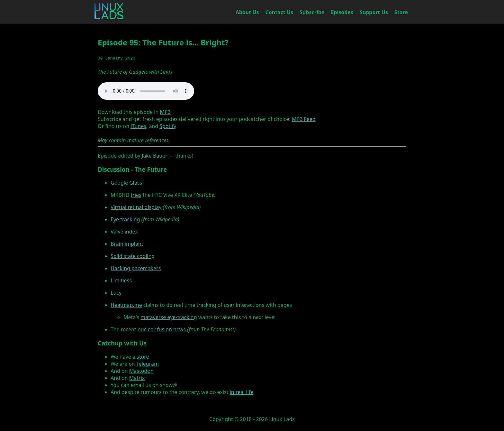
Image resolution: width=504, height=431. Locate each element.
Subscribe (312, 12)
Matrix (137, 378)
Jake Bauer (155, 156)
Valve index (124, 232)
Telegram (148, 364)
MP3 (165, 112)
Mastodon (141, 371)
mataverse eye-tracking (169, 317)
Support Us (374, 12)
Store (401, 12)
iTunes (138, 126)
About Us (247, 12)
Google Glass (126, 183)
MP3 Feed (304, 119)
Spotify (168, 126)
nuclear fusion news (162, 329)
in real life (242, 392)
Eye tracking (125, 219)
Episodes (342, 12)
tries (136, 195)
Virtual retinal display (136, 207)
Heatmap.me (126, 305)
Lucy (116, 293)
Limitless (121, 280)
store (143, 357)
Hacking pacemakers (136, 268)
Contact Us (279, 12)
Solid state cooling (133, 256)
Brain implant (127, 244)
